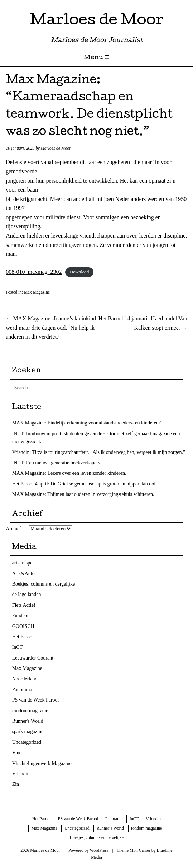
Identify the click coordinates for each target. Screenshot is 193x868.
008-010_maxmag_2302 (34, 272)
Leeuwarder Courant (33, 658)
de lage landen (27, 594)
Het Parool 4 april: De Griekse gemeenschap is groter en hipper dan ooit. (85, 484)
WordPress (99, 850)
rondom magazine (30, 711)
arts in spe (22, 563)
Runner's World (28, 721)
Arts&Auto (23, 574)
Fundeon (21, 616)
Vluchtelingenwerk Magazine (42, 763)
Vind (17, 753)
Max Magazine (37, 292)
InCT (18, 647)
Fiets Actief (24, 605)
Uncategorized (27, 742)
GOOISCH (23, 626)
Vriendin (21, 774)
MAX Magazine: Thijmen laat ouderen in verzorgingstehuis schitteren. (83, 494)
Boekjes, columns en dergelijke (44, 584)
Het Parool (23, 637)
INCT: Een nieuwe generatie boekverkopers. (57, 463)
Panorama (22, 689)
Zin (16, 784)
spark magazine (28, 731)
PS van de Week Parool (36, 700)
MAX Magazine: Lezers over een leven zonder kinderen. (69, 473)
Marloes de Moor (97, 21)
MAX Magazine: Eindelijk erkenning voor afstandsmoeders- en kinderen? (87, 423)
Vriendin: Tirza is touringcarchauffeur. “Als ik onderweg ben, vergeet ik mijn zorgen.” (99, 452)
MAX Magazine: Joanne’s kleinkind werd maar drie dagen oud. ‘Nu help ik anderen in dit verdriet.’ (51, 328)
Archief (13, 529)
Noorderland (25, 679)
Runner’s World (110, 828)
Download (79, 272)
